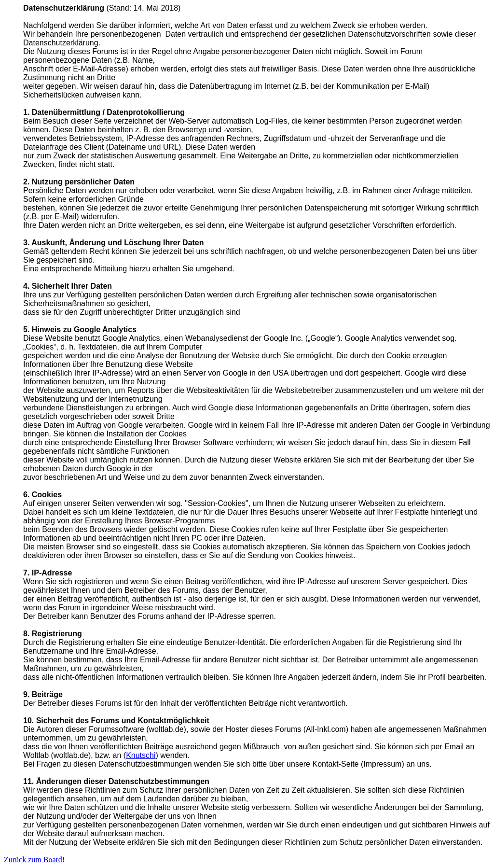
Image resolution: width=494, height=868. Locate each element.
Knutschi (141, 755)
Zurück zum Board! (34, 860)
